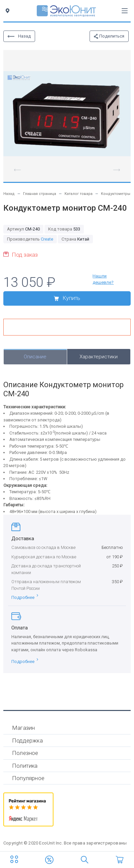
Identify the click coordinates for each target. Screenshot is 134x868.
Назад (19, 36)
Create (47, 239)
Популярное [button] (28, 778)
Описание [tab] (35, 357)
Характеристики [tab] (99, 357)
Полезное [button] (25, 753)
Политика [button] (25, 766)
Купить (67, 298)
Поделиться (109, 36)
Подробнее (25, 597)
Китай (75, 239)
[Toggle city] (9, 11)
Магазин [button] (23, 728)
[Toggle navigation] (125, 11)
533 (64, 229)
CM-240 (23, 229)
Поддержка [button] (27, 741)
